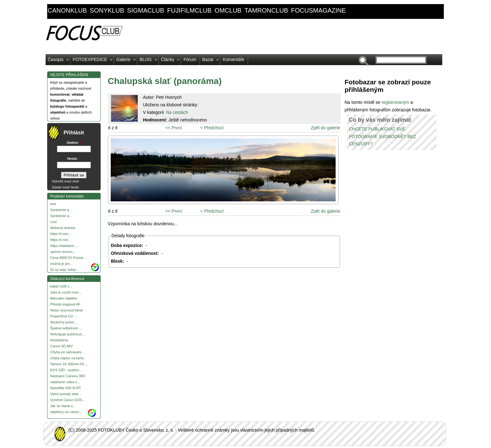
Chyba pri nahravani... (67, 352)
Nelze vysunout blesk (67, 310)
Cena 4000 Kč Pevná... (68, 258)
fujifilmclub (189, 10)
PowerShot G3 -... (64, 316)
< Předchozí (212, 128)
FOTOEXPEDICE (91, 61)
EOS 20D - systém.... (67, 370)
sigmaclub (146, 10)
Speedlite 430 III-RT (66, 388)
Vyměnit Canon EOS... (68, 400)
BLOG (147, 61)
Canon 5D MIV (62, 346)
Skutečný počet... (64, 322)
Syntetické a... (61, 210)
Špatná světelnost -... (67, 328)
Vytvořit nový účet (65, 181)
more (95, 266)
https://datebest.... (64, 246)
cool (53, 222)
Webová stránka (63, 228)
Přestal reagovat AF (66, 304)
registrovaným (396, 102)
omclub (228, 10)
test (53, 204)
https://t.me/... (61, 234)
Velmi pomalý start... (66, 394)
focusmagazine (318, 10)
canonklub (67, 10)
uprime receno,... (63, 252)
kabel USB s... (61, 286)
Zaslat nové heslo (65, 187)
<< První (173, 128)
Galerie (125, 61)
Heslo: (74, 159)
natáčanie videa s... (65, 382)
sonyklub (107, 10)
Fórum (190, 59)
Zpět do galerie (325, 128)
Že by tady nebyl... (64, 270)
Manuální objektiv (64, 298)
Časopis (57, 61)
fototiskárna (59, 340)
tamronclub (266, 10)
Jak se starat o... (63, 406)
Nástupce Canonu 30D (68, 376)
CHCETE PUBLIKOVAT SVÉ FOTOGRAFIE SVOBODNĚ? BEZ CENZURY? (383, 137)
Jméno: (74, 143)
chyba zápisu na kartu (67, 358)
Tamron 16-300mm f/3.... (69, 364)
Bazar (210, 61)
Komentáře (233, 59)
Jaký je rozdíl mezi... (66, 292)
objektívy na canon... (66, 412)
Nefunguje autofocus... (68, 334)
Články (169, 61)
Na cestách (177, 112)
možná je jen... (62, 264)
